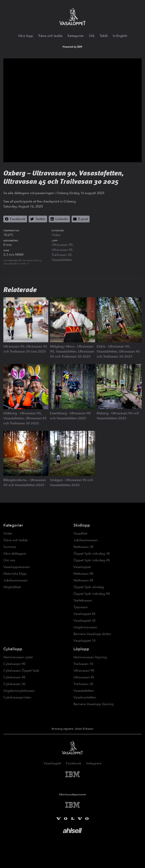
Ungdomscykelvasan (19, 691)
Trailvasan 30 (62, 255)
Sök (92, 36)
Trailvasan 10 (83, 664)
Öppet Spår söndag (89, 587)
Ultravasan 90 (62, 245)
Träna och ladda (50, 36)
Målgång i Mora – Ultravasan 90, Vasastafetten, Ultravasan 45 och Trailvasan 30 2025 (72, 351)
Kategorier (76, 36)
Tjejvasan (81, 607)
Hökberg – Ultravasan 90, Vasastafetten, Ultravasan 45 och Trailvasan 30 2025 (25, 418)
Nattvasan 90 (83, 574)
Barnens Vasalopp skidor (92, 634)
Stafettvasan (83, 600)
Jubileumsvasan (15, 580)
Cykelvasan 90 (14, 664)
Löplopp (81, 649)
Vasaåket (80, 533)
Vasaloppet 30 (84, 620)
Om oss (9, 560)
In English (120, 36)
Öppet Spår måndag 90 (92, 594)
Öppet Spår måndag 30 (92, 553)
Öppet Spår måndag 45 (92, 560)
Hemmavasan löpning (90, 657)
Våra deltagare (15, 553)
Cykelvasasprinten (17, 697)
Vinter (8, 533)
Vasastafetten (62, 260)
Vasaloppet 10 (84, 641)
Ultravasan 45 (62, 250)
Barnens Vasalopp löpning (94, 704)
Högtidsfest (12, 587)
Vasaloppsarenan (17, 567)
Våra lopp (26, 36)
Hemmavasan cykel (18, 657)
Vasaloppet (82, 567)
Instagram (94, 763)
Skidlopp (82, 525)
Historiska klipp (15, 574)
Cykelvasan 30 (14, 684)
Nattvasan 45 (83, 580)
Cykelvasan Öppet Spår (21, 670)
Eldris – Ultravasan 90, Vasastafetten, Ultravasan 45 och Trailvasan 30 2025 (118, 351)
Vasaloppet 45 (84, 614)
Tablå (104, 36)
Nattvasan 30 (83, 547)
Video (56, 235)
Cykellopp (13, 649)
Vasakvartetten (85, 697)
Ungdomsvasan (85, 627)
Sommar (10, 547)
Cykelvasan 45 (14, 677)
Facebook (74, 763)
